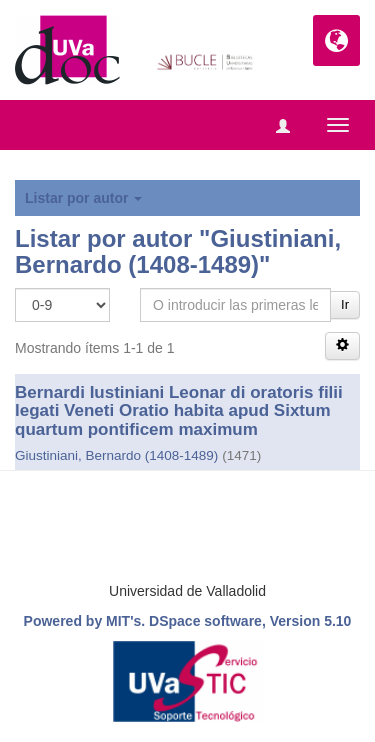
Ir (345, 304)
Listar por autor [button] (83, 198)
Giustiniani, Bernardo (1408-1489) (116, 455)
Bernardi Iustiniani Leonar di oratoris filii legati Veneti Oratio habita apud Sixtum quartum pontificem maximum (179, 411)
